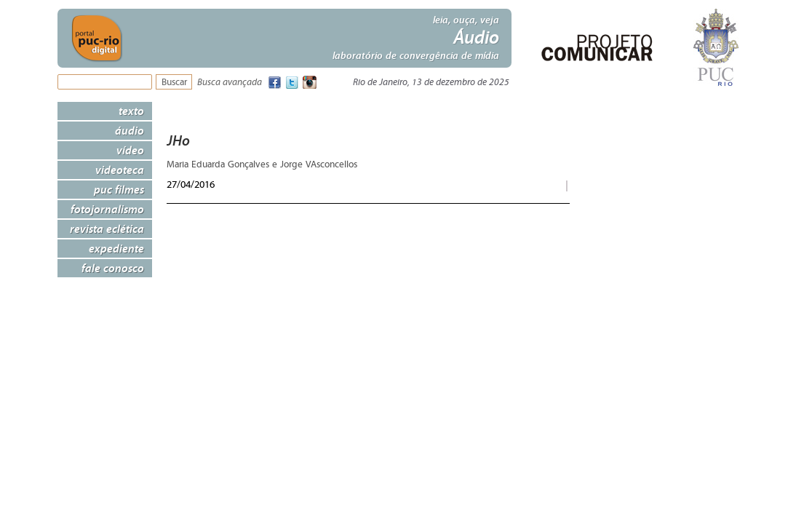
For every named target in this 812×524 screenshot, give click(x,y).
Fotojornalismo (107, 209)
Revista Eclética (107, 229)
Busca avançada (230, 83)
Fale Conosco (113, 268)
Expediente (116, 248)
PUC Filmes (119, 189)
